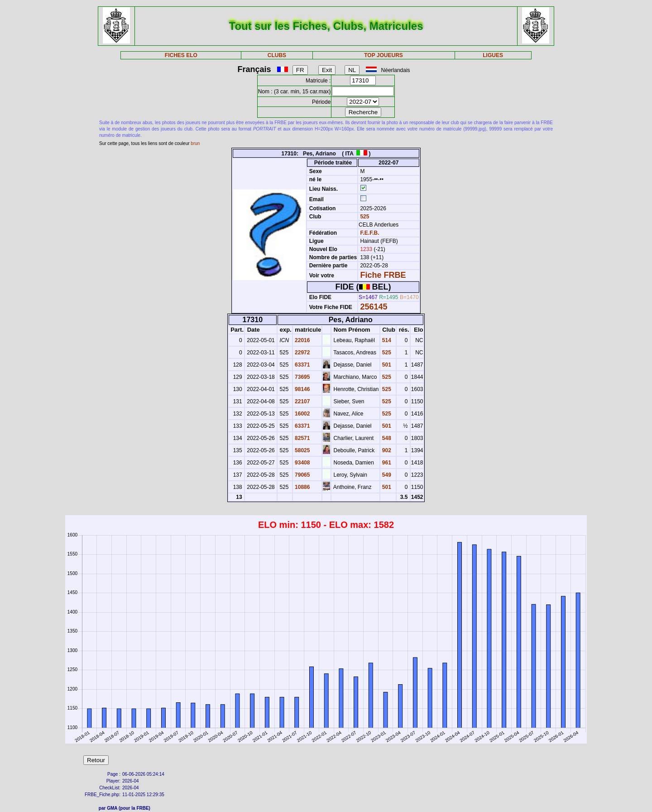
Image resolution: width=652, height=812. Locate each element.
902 (386, 450)
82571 (302, 438)
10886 (302, 487)
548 (386, 438)
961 (386, 463)
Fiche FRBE (383, 275)
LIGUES (493, 55)
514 (386, 340)
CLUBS (277, 55)
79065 (302, 475)
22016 (302, 340)
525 (364, 217)
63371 (302, 365)
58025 (302, 450)
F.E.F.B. (369, 233)
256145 (374, 307)
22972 (302, 353)
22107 (302, 401)
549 (386, 475)
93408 (302, 463)
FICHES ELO (181, 55)
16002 (302, 414)
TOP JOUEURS (384, 55)
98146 (302, 389)
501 (386, 365)
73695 (302, 377)
